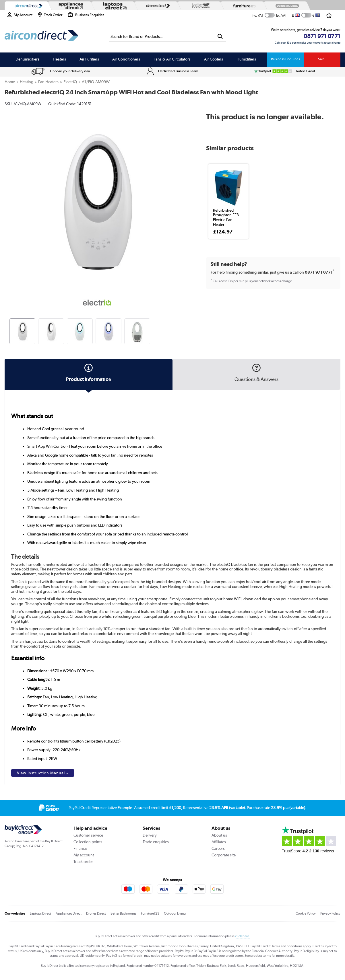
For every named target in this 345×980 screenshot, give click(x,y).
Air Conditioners (126, 59)
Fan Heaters (48, 82)
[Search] (162, 36)
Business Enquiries (285, 59)
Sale (321, 59)
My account (84, 855)
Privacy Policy (330, 913)
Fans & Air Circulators (172, 59)
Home (10, 82)
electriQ (70, 82)
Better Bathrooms (123, 913)
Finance (80, 848)
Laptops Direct (40, 913)
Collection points (88, 842)
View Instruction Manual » (43, 773)
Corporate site (224, 855)
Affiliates (219, 842)
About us (219, 835)
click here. (243, 936)
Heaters (59, 59)
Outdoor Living (175, 913)
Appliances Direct (69, 913)
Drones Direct (96, 913)
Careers (218, 848)
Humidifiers (246, 59)
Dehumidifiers (27, 59)
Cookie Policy (306, 913)
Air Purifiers (89, 59)
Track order (83, 862)
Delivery (150, 835)
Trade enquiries (156, 842)
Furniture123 (150, 913)
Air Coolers (214, 59)
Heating (27, 82)
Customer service (88, 835)
